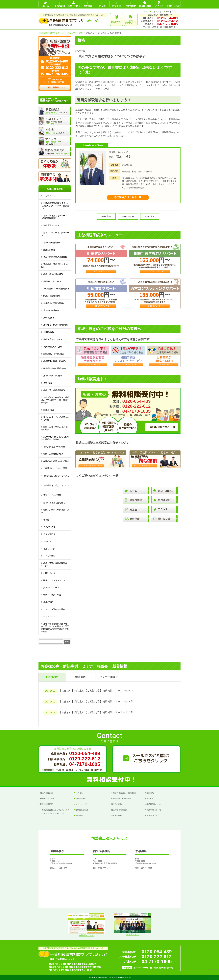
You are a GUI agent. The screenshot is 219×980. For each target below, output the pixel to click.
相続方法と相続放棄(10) (54, 390)
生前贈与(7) (49, 332)
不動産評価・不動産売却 (121, 799)
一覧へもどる (128, 219)
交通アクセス (157, 12)
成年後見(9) (49, 318)
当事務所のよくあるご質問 (55, 468)
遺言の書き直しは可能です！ (56, 503)
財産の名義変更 (46, 804)
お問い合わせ (49, 573)
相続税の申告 (116, 804)
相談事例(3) (49, 410)
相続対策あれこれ (154, 804)
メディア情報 (49, 556)
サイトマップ (172, 12)
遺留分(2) (48, 383)
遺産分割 (79, 816)
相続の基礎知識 (46, 793)
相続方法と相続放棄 (119, 810)
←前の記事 (106, 219)
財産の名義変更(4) (51, 296)
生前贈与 (150, 793)
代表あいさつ (49, 527)
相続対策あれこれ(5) (52, 339)
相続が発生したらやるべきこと (55, 477)
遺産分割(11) (49, 250)
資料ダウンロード (51, 588)
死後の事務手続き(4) (52, 376)
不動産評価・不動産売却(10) (56, 289)
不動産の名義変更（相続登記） (124, 793)
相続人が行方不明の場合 (54, 447)
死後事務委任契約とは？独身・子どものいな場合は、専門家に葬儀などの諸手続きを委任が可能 (55, 628)
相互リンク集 (49, 549)
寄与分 (46, 520)
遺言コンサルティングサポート (55, 234)
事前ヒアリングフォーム (54, 580)
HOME (146, 12)
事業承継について (154, 810)
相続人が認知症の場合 (53, 454)
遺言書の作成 (116, 816)
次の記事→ (150, 219)
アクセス (47, 541)
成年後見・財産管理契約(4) (55, 325)
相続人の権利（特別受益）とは (55, 511)
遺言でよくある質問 (52, 495)
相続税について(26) (52, 281)
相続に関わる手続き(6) (53, 354)
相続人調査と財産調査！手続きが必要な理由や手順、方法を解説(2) (55, 400)
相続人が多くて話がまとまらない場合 (55, 428)
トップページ (49, 196)
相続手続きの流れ (47, 799)
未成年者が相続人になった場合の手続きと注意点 (55, 438)
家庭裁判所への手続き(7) (54, 368)
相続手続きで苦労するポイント (55, 487)
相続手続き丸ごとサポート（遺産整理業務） (54, 217)
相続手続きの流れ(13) (53, 274)
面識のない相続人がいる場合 (56, 461)
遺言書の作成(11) (51, 310)
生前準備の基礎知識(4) (53, 303)
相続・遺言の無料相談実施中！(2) (54, 564)
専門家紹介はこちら (125, 199)
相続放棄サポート (51, 225)
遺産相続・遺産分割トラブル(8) (55, 265)
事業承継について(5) (52, 347)
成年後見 (150, 799)
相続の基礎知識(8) (51, 243)
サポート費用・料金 (52, 595)
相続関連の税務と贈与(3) (54, 361)
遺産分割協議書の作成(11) (55, 257)
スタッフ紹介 (49, 534)
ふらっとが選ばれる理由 (54, 609)
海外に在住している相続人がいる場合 (55, 418)
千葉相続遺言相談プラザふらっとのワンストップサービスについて (55, 206)
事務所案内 (48, 602)
